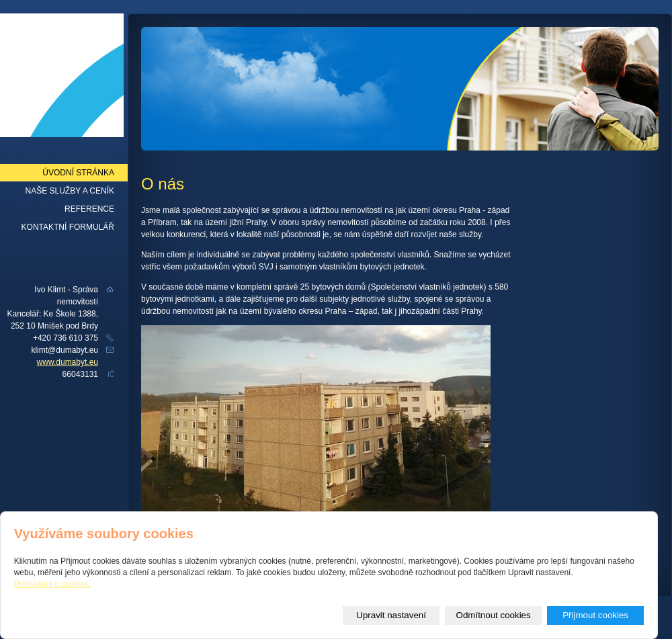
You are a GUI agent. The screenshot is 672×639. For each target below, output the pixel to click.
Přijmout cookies (595, 615)
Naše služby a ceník (70, 191)
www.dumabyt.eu (68, 362)
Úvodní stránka (78, 173)
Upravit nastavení (391, 615)
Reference (89, 209)
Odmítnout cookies (494, 615)
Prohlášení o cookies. (53, 584)
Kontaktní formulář (68, 227)
